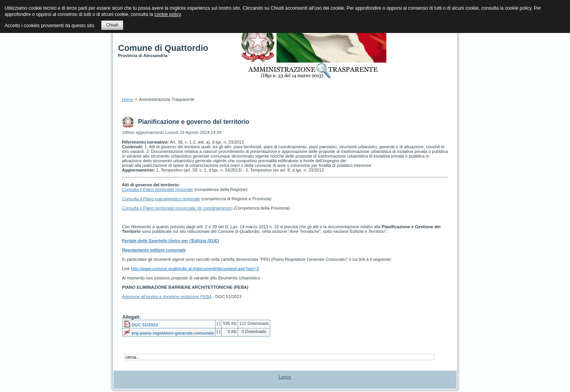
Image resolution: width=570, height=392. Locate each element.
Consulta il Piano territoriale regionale (157, 189)
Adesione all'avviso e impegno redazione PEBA (167, 297)
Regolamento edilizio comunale (154, 250)
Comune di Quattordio (163, 48)
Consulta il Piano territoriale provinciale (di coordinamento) (177, 208)
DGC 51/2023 (145, 325)
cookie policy (168, 14)
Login (285, 377)
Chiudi (112, 25)
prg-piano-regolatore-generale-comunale (173, 333)
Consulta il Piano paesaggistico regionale (161, 199)
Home (128, 99)
